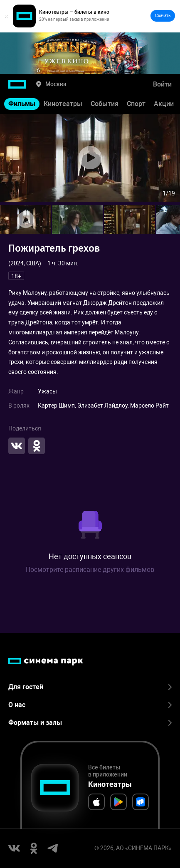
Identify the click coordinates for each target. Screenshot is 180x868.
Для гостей (90, 687)
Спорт (136, 104)
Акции (164, 104)
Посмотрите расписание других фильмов (90, 570)
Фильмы (22, 104)
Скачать (163, 16)
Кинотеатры (63, 104)
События (105, 104)
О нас (90, 705)
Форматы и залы (90, 723)
